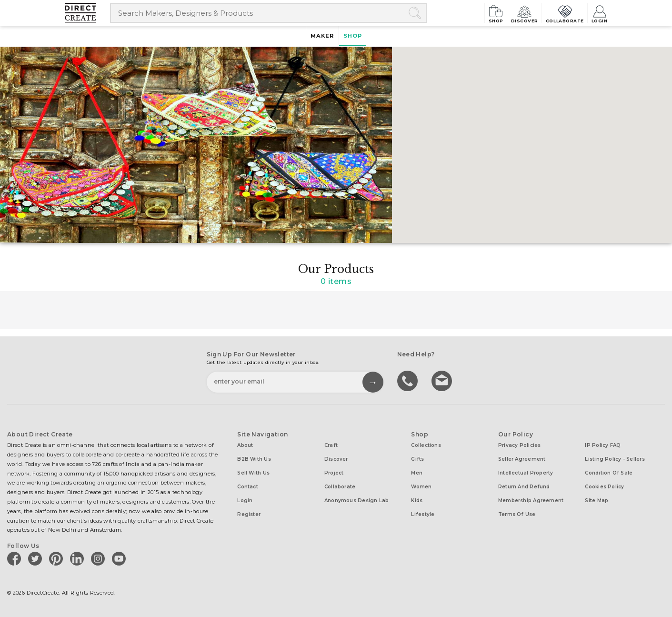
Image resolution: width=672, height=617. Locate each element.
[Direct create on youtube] (120, 558)
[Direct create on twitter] (37, 558)
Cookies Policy (604, 487)
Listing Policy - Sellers (615, 459)
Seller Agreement (522, 459)
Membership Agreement (531, 501)
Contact (248, 487)
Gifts (417, 459)
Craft (331, 445)
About (245, 445)
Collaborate (555, 13)
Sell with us (253, 473)
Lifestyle (423, 514)
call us (409, 380)
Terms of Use (517, 514)
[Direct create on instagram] (100, 558)
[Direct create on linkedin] (79, 558)
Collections (426, 445)
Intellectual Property (526, 473)
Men (417, 473)
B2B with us (254, 459)
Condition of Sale (609, 473)
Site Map (597, 501)
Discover (505, 13)
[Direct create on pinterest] (58, 558)
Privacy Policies (520, 445)
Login (599, 13)
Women (421, 487)
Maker (320, 36)
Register (249, 514)
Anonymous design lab (356, 501)
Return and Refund (524, 487)
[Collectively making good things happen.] (87, 13)
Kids (417, 501)
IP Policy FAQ (603, 445)
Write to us (443, 380)
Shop (469, 13)
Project (334, 473)
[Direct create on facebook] (16, 558)
